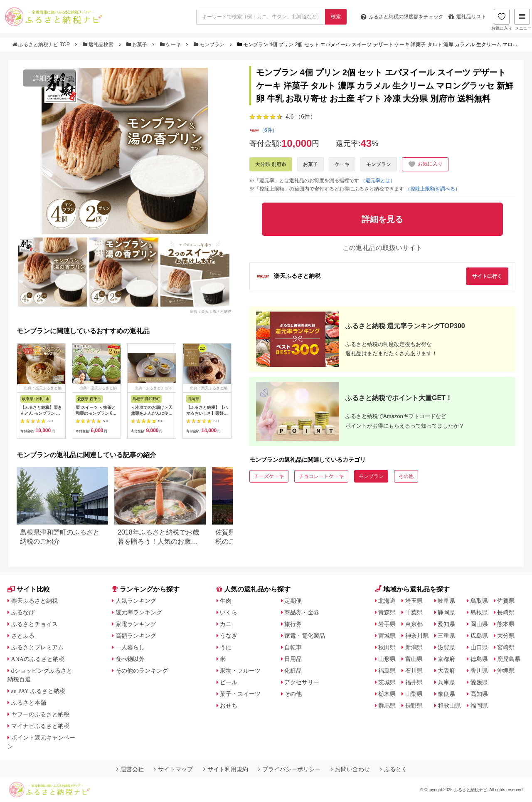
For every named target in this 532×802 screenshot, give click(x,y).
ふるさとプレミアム (37, 647)
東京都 (414, 624)
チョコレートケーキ (321, 476)
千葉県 (414, 612)
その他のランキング (142, 671)
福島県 (387, 671)
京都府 (446, 659)
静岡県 (446, 612)
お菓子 (138, 45)
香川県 (479, 671)
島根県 (479, 612)
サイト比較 (29, 589)
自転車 (293, 647)
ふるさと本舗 (29, 703)
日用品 (293, 659)
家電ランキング (136, 624)
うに (226, 647)
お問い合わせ (350, 769)
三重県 (446, 636)
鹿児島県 (509, 659)
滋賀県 (446, 647)
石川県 (414, 671)
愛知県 (446, 624)
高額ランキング (136, 636)
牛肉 (226, 601)
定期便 (293, 601)
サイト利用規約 (226, 769)
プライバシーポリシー (289, 769)
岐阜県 (446, 601)
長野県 (414, 705)
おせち (229, 705)
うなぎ (229, 636)
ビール (229, 682)
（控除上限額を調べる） (433, 189)
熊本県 (506, 624)
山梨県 (414, 694)
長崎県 (506, 612)
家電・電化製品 (305, 636)
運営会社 (130, 769)
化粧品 (293, 671)
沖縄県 (506, 671)
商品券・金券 (302, 612)
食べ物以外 (130, 659)
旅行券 (293, 624)
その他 (406, 476)
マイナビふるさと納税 (40, 726)
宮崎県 (506, 647)
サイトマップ (173, 769)
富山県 (414, 659)
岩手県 (387, 624)
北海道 (387, 601)
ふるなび (23, 612)
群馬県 (387, 705)
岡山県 (479, 624)
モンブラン (210, 45)
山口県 (479, 647)
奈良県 (446, 694)
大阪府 (446, 671)
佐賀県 (506, 601)
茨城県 (387, 682)
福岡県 (479, 705)
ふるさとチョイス (34, 624)
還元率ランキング (139, 612)
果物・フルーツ (240, 671)
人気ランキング (136, 601)
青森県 (387, 612)
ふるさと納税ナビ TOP (42, 45)
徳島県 (479, 659)
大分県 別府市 (271, 164)
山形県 (387, 659)
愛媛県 (479, 682)
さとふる (23, 636)
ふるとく (394, 769)
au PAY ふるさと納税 (38, 691)
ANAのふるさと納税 (38, 659)
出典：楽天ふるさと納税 (211, 311)
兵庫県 (446, 682)
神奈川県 (417, 636)
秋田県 (387, 647)
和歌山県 (449, 705)
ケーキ (171, 45)
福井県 (414, 682)
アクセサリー (302, 682)
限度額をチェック (402, 17)
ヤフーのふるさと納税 (40, 714)
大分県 (506, 636)
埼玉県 (414, 601)
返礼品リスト (467, 17)
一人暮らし (130, 647)
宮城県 (387, 636)
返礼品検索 (99, 45)
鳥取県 (479, 601)
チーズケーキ (269, 476)
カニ (226, 624)
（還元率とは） (378, 181)
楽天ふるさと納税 (34, 601)
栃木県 (387, 694)
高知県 (479, 694)
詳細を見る (49, 78)
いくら (229, 612)
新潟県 (414, 647)
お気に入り (502, 20)
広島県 (479, 636)
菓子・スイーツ (240, 694)
